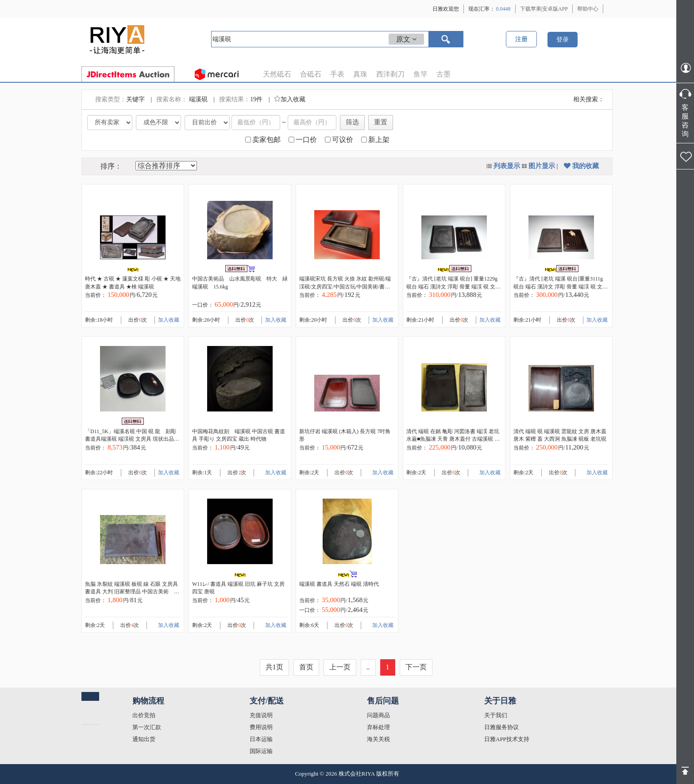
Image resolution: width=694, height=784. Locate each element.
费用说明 (261, 727)
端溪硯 (199, 99)
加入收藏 (290, 99)
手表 (337, 74)
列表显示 (507, 166)
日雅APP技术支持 (507, 739)
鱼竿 (420, 74)
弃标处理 (378, 727)
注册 (521, 39)
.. (368, 667)
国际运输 (261, 751)
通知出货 (144, 739)
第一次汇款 (147, 727)
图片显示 (542, 166)
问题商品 (378, 715)
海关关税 (378, 739)
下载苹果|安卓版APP (544, 9)
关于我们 (496, 715)
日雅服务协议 (501, 727)
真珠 (360, 74)
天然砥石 (277, 74)
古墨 (443, 74)
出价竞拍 (144, 715)
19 (253, 99)
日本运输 (261, 739)
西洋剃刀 (390, 74)
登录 (563, 40)
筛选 (352, 122)
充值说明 (261, 715)
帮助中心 (588, 9)
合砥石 (311, 74)
